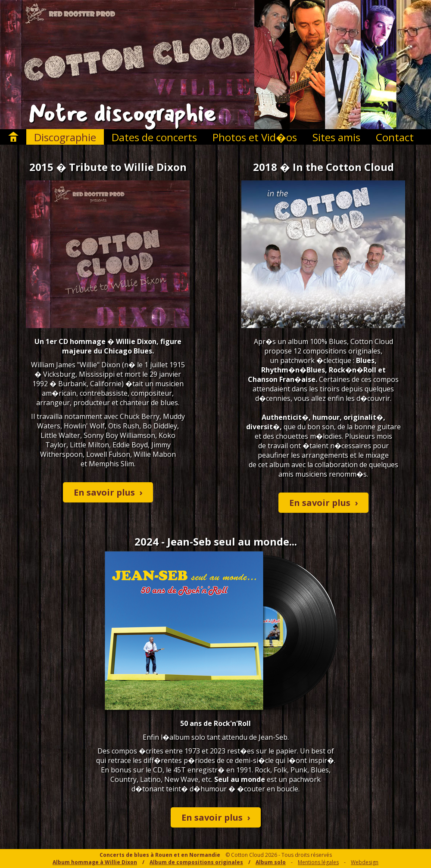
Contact (395, 137)
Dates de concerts (154, 137)
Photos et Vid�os (255, 137)
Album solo (271, 862)
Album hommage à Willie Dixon (95, 862)
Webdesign (365, 862)
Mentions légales (318, 862)
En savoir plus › (108, 492)
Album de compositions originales (196, 862)
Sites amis (336, 137)
